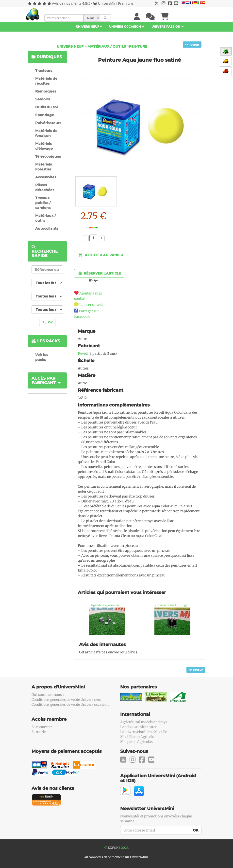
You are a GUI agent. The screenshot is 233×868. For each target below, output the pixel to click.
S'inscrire (39, 732)
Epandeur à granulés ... (107, 605)
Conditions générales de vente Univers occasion (70, 704)
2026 (125, 848)
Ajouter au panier (101, 255)
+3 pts (95, 280)
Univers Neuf (89, 27)
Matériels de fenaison (46, 133)
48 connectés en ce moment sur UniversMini (116, 857)
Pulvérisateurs (48, 123)
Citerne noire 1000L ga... (172, 605)
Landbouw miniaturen (139, 727)
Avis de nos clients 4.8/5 (71, 3)
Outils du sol (46, 107)
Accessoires (46, 177)
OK (48, 322)
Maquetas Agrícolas (136, 742)
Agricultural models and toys (144, 722)
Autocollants (47, 228)
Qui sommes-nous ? (48, 695)
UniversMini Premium (116, 3)
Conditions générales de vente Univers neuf (67, 700)
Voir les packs (42, 357)
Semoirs (42, 99)
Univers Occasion (127, 27)
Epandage (45, 115)
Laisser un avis (92, 305)
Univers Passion (167, 27)
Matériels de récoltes (46, 81)
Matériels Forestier (43, 167)
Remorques (46, 91)
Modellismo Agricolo (137, 737)
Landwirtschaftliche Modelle (144, 732)
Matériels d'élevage (44, 146)
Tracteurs (44, 71)
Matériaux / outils (107, 46)
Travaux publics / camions (43, 203)
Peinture (138, 46)
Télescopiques (48, 156)
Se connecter (42, 727)
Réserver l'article (100, 273)
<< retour (192, 45)
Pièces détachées (45, 187)
